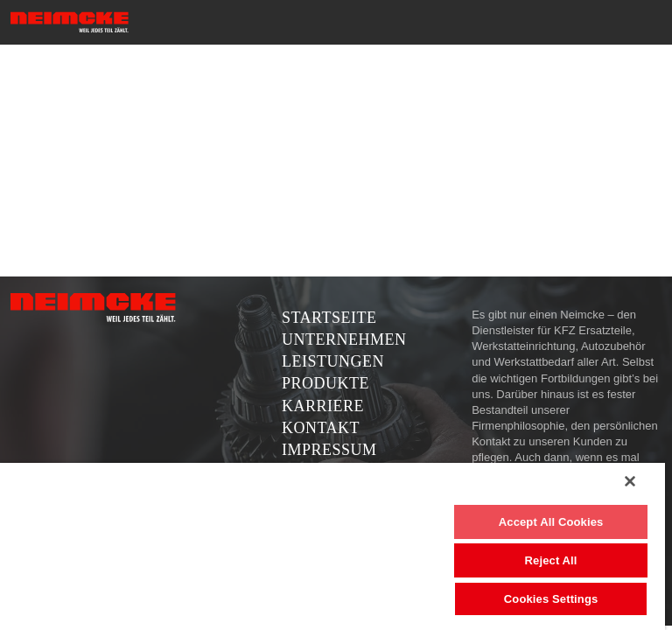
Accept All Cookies (551, 522)
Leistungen (333, 361)
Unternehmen (344, 339)
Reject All (551, 560)
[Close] (630, 481)
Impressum (329, 450)
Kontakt (321, 428)
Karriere (323, 406)
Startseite (329, 318)
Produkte (325, 383)
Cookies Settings (551, 599)
